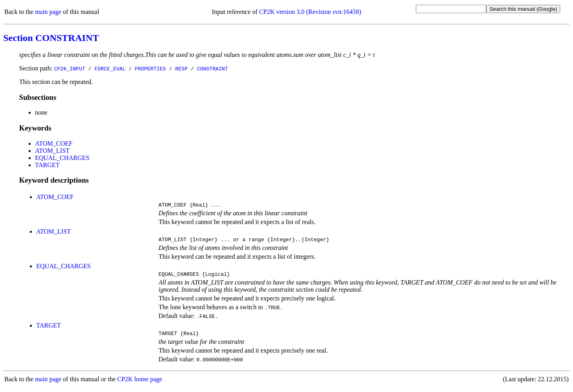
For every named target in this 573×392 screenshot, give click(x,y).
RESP (181, 68)
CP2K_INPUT (70, 68)
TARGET (47, 165)
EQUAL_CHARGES (62, 158)
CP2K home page (140, 384)
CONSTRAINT (212, 68)
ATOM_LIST (52, 151)
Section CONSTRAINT (51, 38)
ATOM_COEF (54, 143)
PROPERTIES (150, 68)
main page (48, 12)
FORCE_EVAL (110, 68)
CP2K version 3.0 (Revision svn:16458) (310, 12)
